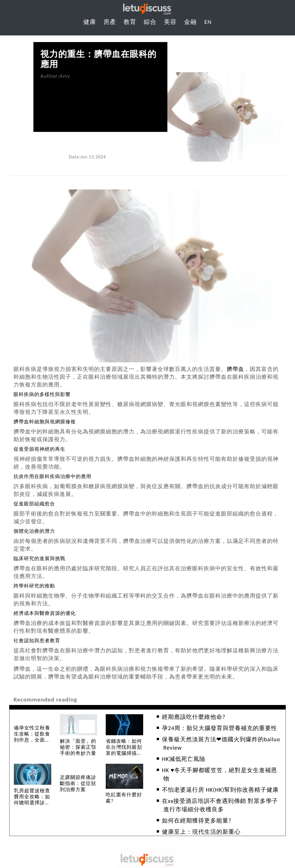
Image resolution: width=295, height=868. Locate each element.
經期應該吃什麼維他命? (194, 717)
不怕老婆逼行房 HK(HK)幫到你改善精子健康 (220, 790)
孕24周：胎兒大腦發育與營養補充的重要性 (220, 728)
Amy (65, 76)
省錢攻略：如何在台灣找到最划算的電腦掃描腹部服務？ (124, 750)
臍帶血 (235, 369)
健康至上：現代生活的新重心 (201, 832)
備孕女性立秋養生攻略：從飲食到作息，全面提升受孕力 (32, 737)
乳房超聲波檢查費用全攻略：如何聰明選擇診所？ (32, 800)
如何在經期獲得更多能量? (197, 820)
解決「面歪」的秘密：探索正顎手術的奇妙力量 (78, 747)
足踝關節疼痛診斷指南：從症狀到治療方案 (78, 783)
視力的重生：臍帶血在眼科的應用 (98, 59)
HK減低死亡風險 (184, 759)
